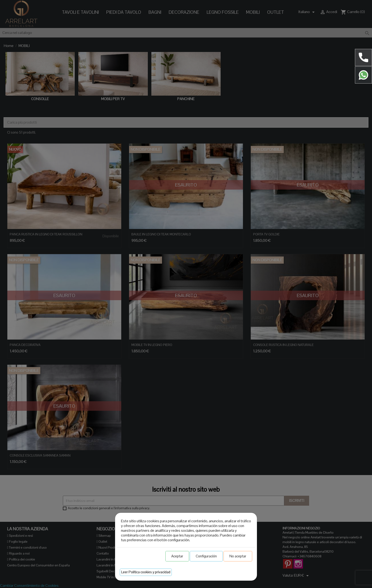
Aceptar (177, 556)
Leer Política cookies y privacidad (146, 572)
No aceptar (238, 556)
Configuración (206, 556)
